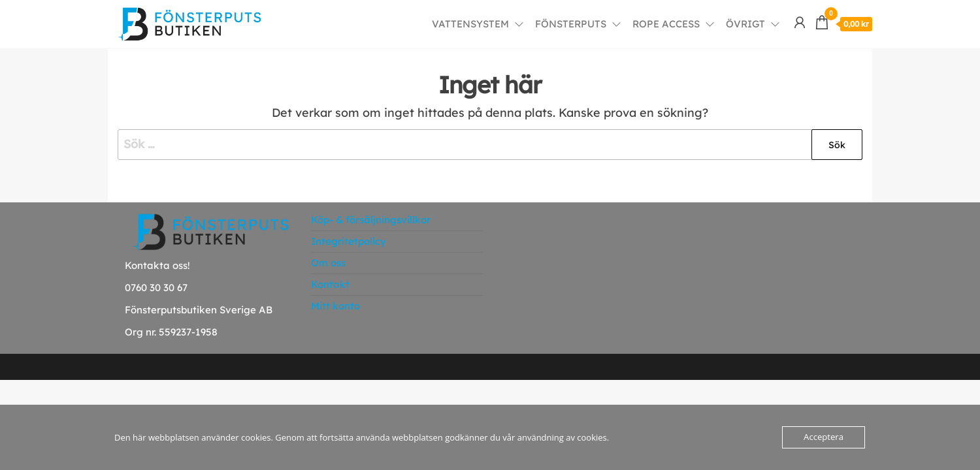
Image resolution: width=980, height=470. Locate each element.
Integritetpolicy (349, 241)
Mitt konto (335, 306)
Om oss (328, 263)
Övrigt (745, 24)
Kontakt (330, 284)
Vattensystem (470, 24)
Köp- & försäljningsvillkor (371, 220)
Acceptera (824, 437)
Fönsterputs (571, 24)
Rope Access (666, 24)
